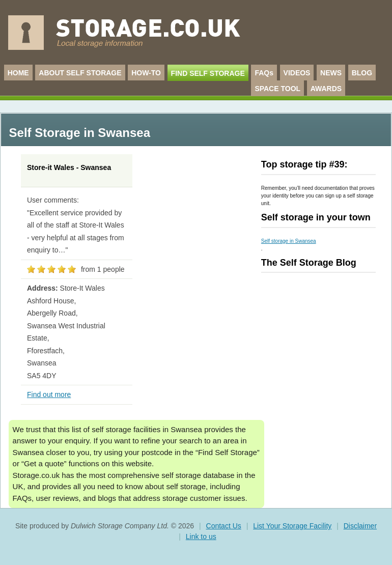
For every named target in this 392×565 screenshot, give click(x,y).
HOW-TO (146, 73)
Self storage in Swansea (289, 241)
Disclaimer (360, 526)
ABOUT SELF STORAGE (80, 73)
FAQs (264, 73)
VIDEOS (297, 73)
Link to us (201, 536)
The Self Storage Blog (309, 263)
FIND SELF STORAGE (208, 73)
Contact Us (224, 526)
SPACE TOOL (277, 89)
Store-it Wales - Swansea (69, 167)
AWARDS (326, 89)
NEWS (331, 73)
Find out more (49, 394)
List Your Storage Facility (292, 526)
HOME (18, 73)
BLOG (362, 73)
